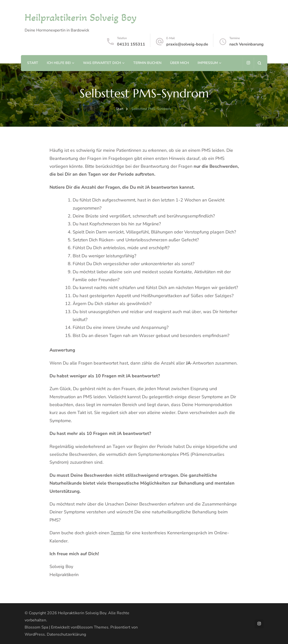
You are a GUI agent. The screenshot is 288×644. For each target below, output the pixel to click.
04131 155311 (131, 44)
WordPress (35, 634)
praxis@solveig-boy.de (187, 44)
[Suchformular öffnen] (259, 63)
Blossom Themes (93, 627)
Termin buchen (147, 63)
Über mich (179, 63)
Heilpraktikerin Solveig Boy (81, 17)
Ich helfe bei (59, 63)
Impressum (208, 63)
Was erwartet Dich (102, 63)
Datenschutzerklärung (66, 634)
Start (33, 63)
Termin (117, 533)
